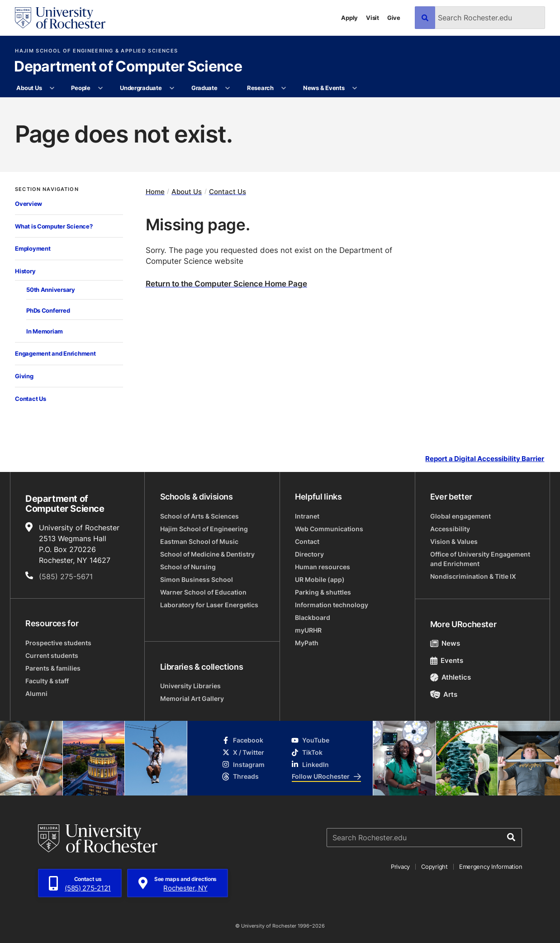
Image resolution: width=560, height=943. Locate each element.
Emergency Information (491, 867)
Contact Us (30, 398)
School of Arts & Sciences (199, 516)
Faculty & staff (47, 681)
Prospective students (58, 643)
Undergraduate (141, 88)
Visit (373, 18)
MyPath (307, 643)
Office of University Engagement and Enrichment (480, 559)
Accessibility (450, 529)
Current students (52, 655)
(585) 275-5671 (66, 576)
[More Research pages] (284, 88)
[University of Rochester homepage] (60, 18)
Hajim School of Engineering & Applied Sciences (96, 51)
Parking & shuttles (323, 592)
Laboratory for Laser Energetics (209, 605)
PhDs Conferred (48, 310)
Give (394, 18)
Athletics (451, 677)
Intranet (307, 516)
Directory (309, 554)
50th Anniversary (51, 289)
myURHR (308, 630)
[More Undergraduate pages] (172, 88)
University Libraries (190, 686)
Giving (24, 376)
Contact (307, 541)
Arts (444, 694)
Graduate (204, 88)
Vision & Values (454, 541)
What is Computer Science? (54, 226)
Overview (28, 203)
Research (260, 88)
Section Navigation (47, 189)
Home (155, 192)
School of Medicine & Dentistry (207, 554)
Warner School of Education (203, 592)
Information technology (332, 605)
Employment (33, 248)
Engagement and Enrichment (55, 353)
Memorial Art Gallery (192, 698)
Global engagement (460, 516)
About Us (29, 88)
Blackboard (313, 617)
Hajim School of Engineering (204, 529)
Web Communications (329, 529)
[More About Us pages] (52, 88)
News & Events (324, 88)
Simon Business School (197, 579)
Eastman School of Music (199, 541)
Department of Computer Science (128, 67)
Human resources (323, 567)
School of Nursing (188, 567)
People (81, 88)
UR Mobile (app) (320, 579)
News (445, 643)
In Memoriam (45, 331)
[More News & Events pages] (355, 88)
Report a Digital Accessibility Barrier (485, 459)
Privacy (400, 867)
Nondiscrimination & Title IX (473, 576)
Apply (349, 18)
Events (447, 660)
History (25, 271)
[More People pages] (101, 88)
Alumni (36, 693)
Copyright (434, 867)
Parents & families (53, 668)
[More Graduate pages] (228, 88)
